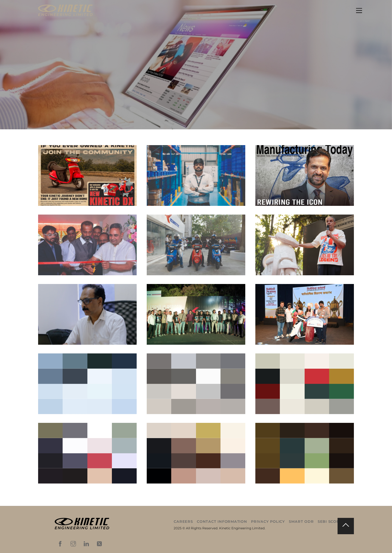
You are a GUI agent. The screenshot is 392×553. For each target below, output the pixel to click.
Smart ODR (301, 521)
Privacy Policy (268, 521)
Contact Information (222, 521)
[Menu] (359, 11)
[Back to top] (346, 526)
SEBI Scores (331, 521)
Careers (183, 521)
